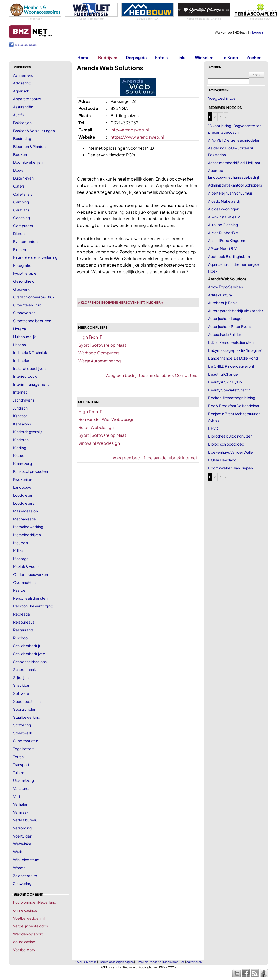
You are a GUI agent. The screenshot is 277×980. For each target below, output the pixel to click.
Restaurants (23, 630)
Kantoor (20, 416)
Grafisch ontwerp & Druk (34, 297)
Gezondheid (24, 281)
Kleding (20, 448)
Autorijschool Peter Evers (229, 326)
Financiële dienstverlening (35, 257)
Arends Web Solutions (227, 279)
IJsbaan (20, 345)
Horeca (20, 329)
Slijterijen (21, 677)
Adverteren (194, 962)
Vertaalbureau (25, 820)
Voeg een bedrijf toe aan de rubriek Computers (151, 375)
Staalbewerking (27, 717)
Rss (182, 962)
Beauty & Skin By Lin (225, 382)
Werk (18, 852)
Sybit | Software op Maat (102, 345)
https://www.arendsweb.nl (137, 137)
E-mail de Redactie (148, 962)
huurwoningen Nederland (35, 902)
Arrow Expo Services (225, 287)
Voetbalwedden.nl (29, 918)
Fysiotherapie (25, 273)
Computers (23, 226)
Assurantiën (23, 107)
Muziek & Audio (26, 566)
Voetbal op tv (24, 950)
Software (21, 693)
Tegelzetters (24, 749)
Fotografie (22, 265)
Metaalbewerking (28, 527)
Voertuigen (23, 836)
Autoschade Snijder (225, 334)
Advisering (22, 83)
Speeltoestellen (27, 701)
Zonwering (22, 883)
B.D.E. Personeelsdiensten (231, 342)
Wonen (19, 868)
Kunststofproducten (31, 471)
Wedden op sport (28, 934)
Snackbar (21, 685)
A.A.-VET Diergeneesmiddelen (234, 140)
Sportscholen (25, 709)
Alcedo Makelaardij (224, 201)
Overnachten (24, 582)
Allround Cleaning (223, 225)
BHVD (213, 428)
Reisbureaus (24, 622)
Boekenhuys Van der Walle (231, 452)
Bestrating (22, 138)
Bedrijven (108, 57)
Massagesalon (25, 511)
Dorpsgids (136, 57)
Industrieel (22, 360)
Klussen (20, 455)
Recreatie (22, 614)
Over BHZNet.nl (86, 962)
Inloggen (256, 33)
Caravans (21, 210)
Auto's (19, 115)
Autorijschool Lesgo (225, 318)
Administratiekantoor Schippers (235, 185)
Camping (21, 202)
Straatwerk (23, 733)
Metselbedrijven (27, 535)
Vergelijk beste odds (31, 926)
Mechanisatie (25, 519)
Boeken (20, 154)
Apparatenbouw (27, 99)
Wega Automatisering (100, 361)
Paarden (20, 590)
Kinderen (21, 440)
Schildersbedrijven (29, 654)
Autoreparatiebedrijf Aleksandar (236, 311)
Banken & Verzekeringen (34, 131)
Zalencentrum (25, 876)
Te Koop (230, 57)
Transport (21, 764)
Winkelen (204, 57)
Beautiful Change (223, 374)
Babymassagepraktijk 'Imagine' (235, 350)
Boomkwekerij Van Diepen (231, 468)
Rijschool (21, 638)
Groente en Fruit (27, 305)
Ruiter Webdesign (96, 427)
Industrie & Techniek (30, 352)
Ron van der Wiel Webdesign (106, 419)
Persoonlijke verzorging (33, 606)
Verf (17, 796)
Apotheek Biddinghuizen (229, 256)
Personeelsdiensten (30, 598)
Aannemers (23, 75)
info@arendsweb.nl (130, 130)
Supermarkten (26, 741)
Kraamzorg (23, 463)
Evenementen (25, 241)
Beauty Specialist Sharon (229, 390)
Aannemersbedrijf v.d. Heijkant (234, 163)
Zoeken (254, 57)
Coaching (21, 218)
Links (181, 57)
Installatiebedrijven (29, 368)
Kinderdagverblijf (28, 432)
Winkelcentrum (26, 860)
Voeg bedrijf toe (222, 98)
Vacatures (22, 788)
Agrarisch (21, 91)
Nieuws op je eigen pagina (116, 962)
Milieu (18, 550)
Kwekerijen (23, 479)
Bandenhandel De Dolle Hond (233, 358)
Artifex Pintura (220, 295)
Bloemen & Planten (29, 146)
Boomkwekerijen (28, 162)
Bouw (18, 170)
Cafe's (19, 186)
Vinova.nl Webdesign (99, 443)
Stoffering (22, 725)
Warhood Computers (99, 353)
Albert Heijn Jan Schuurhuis (230, 193)
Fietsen (20, 249)
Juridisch (20, 408)
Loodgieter (23, 495)
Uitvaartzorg (24, 780)
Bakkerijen (22, 123)
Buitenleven (23, 178)
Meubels (21, 543)
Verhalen (21, 804)
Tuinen (19, 772)
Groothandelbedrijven (32, 321)
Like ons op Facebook (26, 45)
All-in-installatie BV (224, 217)
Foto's (161, 57)
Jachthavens (24, 400)
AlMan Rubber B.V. (224, 233)
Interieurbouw (25, 376)
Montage (21, 559)
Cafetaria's (23, 194)
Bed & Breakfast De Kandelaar (234, 406)
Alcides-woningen (224, 209)
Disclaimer (170, 962)
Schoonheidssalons (30, 662)
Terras (18, 757)
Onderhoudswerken (31, 574)
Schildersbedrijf (27, 646)
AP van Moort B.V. (223, 248)
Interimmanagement (31, 384)
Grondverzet (24, 313)
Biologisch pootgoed (226, 444)
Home (83, 57)
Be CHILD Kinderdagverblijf (231, 366)
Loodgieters (24, 503)
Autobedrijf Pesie (223, 303)
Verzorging (22, 828)
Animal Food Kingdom (227, 240)
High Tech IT (90, 337)
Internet (20, 392)
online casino (24, 942)
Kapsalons (22, 424)
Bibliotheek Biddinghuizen (230, 436)
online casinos (25, 910)
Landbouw (22, 487)
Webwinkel (23, 844)
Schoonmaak (25, 669)
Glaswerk (21, 289)
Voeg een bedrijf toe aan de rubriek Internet (155, 458)
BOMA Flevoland (222, 460)
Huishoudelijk (25, 337)
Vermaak (21, 812)
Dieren (19, 233)
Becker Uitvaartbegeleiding (232, 398)
